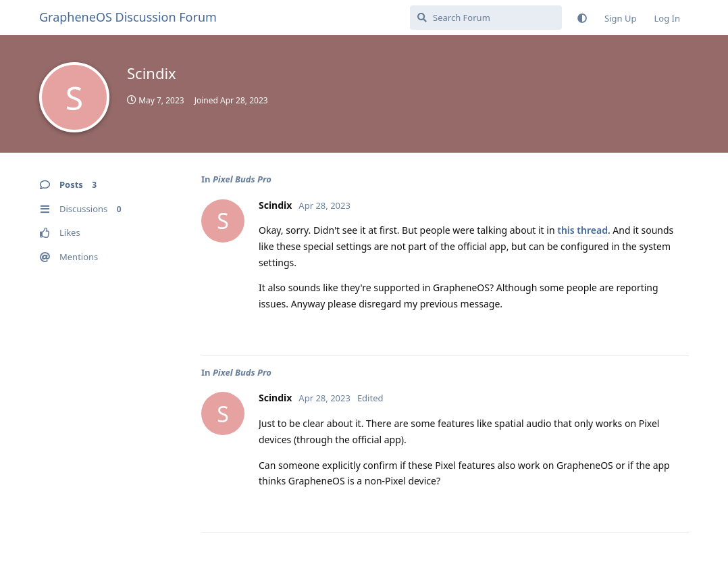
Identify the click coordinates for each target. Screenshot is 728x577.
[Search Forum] (486, 18)
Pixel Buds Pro (242, 179)
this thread (582, 230)
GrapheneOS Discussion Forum (128, 17)
